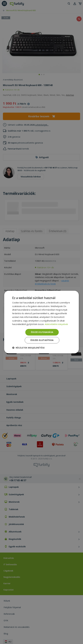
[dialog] (42, 322)
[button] (28, 348)
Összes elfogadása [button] (42, 332)
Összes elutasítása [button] (42, 340)
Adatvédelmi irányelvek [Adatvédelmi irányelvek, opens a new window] (56, 324)
